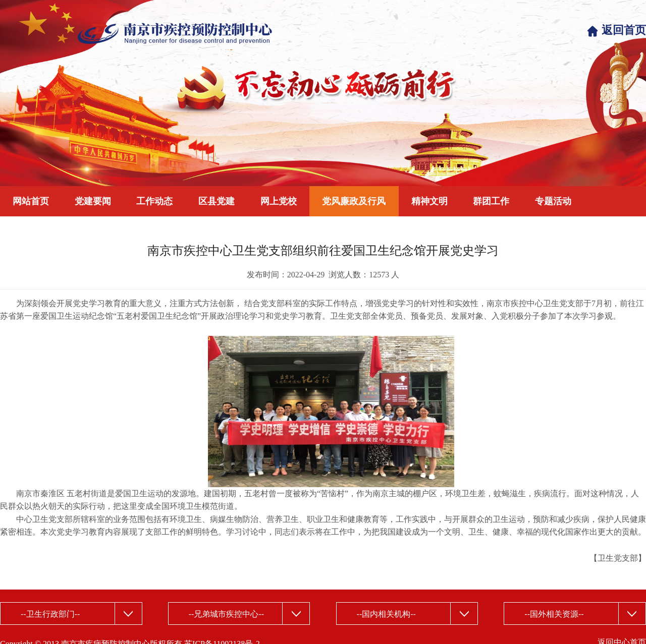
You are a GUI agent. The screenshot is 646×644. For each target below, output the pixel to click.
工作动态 (154, 201)
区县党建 (217, 201)
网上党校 (279, 201)
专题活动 (553, 201)
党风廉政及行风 (354, 201)
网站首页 (31, 201)
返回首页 (624, 30)
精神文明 (429, 201)
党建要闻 (93, 201)
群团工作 (491, 201)
